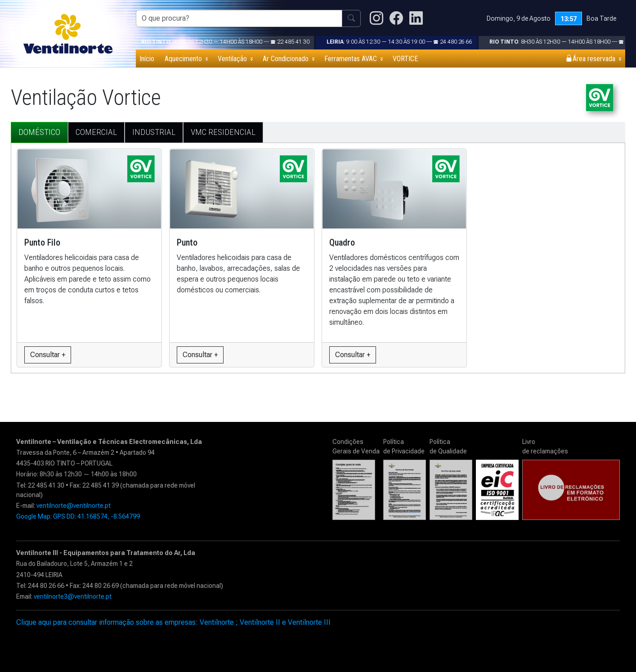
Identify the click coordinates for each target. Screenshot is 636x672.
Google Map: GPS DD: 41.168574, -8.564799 (78, 516)
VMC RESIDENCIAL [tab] (223, 132)
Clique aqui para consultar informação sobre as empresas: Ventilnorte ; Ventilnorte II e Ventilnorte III (173, 622)
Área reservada (590, 59)
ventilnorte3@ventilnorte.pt (73, 596)
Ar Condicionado (286, 59)
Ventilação (232, 59)
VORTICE (405, 59)
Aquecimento (183, 59)
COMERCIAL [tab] (96, 132)
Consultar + (48, 355)
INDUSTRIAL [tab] (154, 132)
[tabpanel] (318, 254)
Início (147, 59)
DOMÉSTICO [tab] (39, 132)
